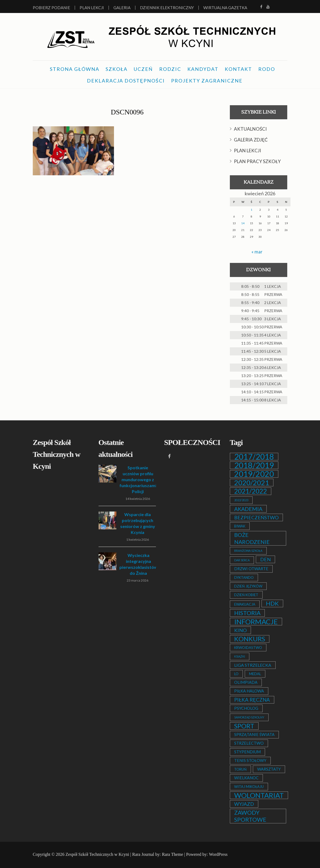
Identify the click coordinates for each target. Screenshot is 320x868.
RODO (267, 69)
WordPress (218, 854)
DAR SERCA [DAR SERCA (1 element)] (242, 560)
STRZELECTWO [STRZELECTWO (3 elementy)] (249, 743)
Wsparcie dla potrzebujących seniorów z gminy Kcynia (138, 523)
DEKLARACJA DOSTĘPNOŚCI (126, 81)
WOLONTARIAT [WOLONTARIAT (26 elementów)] (259, 795)
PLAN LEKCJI (247, 151)
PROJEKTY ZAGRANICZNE (207, 81)
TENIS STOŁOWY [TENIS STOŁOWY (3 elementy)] (250, 760)
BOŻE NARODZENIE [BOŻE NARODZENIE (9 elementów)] (252, 538)
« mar (257, 252)
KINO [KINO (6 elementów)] (240, 630)
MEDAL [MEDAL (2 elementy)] (255, 674)
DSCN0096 (127, 111)
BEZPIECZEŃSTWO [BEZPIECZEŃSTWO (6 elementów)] (256, 517)
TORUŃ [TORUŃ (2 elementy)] (240, 769)
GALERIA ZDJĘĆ (251, 140)
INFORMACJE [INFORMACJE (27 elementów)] (256, 622)
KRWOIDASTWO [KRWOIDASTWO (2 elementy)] (248, 648)
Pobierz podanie (51, 8)
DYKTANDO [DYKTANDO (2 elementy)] (244, 577)
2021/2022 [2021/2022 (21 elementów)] (251, 491)
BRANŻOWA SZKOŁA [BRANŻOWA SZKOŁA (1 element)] (248, 551)
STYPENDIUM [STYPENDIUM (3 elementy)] (247, 752)
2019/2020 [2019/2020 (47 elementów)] (254, 474)
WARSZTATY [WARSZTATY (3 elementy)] (269, 769)
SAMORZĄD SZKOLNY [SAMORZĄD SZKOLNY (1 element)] (249, 717)
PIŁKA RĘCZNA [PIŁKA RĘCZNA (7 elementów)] (252, 700)
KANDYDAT (203, 69)
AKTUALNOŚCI (250, 129)
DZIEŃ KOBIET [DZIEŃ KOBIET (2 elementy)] (246, 595)
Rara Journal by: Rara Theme (158, 854)
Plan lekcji (92, 8)
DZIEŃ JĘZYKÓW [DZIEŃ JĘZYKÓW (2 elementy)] (248, 586)
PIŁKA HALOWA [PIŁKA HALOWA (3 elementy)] (249, 691)
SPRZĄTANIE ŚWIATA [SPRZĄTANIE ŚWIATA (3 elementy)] (254, 735)
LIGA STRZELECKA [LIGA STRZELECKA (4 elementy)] (253, 665)
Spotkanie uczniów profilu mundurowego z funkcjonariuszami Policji (138, 479)
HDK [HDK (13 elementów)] (272, 603)
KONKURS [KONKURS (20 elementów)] (250, 639)
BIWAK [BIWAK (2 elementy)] (240, 526)
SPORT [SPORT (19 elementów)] (244, 726)
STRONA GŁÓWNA (75, 69)
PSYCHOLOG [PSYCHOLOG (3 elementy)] (246, 708)
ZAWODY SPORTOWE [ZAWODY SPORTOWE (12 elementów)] (250, 816)
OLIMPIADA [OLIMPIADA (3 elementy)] (246, 682)
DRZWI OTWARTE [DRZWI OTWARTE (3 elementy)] (251, 569)
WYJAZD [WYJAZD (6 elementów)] (244, 804)
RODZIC (170, 69)
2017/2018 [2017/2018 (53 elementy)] (254, 457)
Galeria (122, 8)
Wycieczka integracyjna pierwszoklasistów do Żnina (138, 564)
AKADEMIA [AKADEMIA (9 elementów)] (248, 509)
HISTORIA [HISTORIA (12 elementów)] (247, 613)
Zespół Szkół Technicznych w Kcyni (97, 854)
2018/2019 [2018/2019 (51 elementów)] (254, 465)
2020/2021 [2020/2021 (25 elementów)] (252, 483)
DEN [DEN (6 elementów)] (265, 559)
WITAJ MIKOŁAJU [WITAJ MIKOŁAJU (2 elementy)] (249, 787)
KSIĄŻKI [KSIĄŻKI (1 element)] (240, 656)
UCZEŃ (143, 69)
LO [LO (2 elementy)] (236, 674)
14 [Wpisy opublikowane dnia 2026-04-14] (243, 223)
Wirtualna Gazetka (225, 8)
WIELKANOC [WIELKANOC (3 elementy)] (246, 778)
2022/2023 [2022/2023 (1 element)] (241, 500)
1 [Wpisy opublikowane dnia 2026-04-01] (252, 210)
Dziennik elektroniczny (167, 8)
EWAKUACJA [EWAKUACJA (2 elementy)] (245, 604)
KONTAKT (238, 69)
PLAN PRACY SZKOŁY (257, 161)
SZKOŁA (117, 69)
